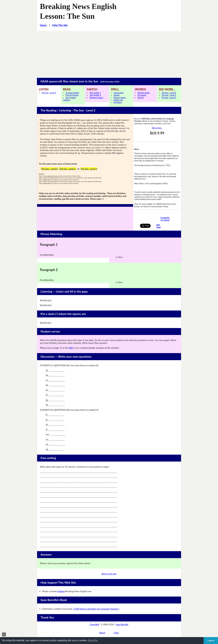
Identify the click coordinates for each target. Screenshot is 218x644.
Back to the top (109, 574)
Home (43, 25)
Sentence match (96, 98)
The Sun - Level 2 (49, 93)
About (102, 633)
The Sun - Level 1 (169, 95)
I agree (211, 640)
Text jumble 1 (95, 93)
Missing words (143, 93)
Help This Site (60, 25)
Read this (93, 640)
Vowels (117, 95)
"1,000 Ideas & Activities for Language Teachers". (96, 609)
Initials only (118, 100)
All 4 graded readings (69, 99)
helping (61, 591)
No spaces (142, 95)
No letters (118, 102)
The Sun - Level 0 (169, 93)
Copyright (94, 624)
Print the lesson (72, 95)
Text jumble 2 (95, 95)
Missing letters (120, 98)
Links (116, 633)
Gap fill (140, 98)
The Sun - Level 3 (169, 98)
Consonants (118, 93)
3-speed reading (72, 93)
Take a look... (157, 128)
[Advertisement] (109, 53)
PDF (71, 348)
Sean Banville (122, 624)
